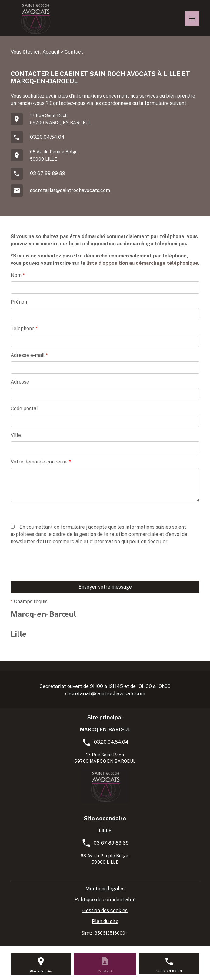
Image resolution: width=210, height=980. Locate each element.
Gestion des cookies (105, 910)
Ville (16, 435)
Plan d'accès (41, 971)
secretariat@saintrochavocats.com (70, 190)
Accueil (51, 52)
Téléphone (24, 329)
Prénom (20, 302)
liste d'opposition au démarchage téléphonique (142, 263)
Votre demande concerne (41, 462)
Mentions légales (105, 889)
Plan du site (105, 921)
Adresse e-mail (29, 355)
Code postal (24, 409)
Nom (18, 275)
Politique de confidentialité (105, 900)
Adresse (20, 382)
